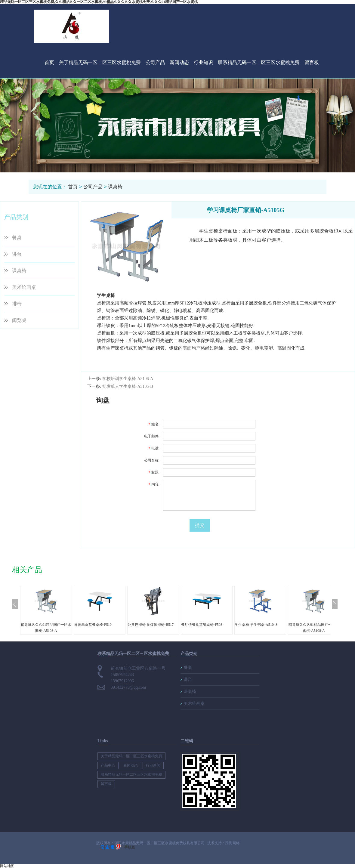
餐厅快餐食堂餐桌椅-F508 (202, 625)
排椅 (17, 304)
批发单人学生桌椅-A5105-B (128, 386)
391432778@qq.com (128, 687)
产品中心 (108, 765)
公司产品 (155, 62)
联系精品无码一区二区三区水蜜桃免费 (259, 62)
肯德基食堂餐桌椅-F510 (93, 625)
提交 (200, 525)
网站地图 (7, 866)
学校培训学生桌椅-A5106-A (128, 379)
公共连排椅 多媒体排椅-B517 (151, 625)
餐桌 (17, 238)
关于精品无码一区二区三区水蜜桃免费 (100, 62)
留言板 (312, 62)
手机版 (130, 847)
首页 (49, 62)
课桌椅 (115, 187)
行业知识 (203, 62)
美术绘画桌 (24, 287)
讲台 (17, 254)
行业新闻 (153, 765)
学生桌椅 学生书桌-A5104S (256, 625)
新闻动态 (179, 62)
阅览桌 (19, 320)
